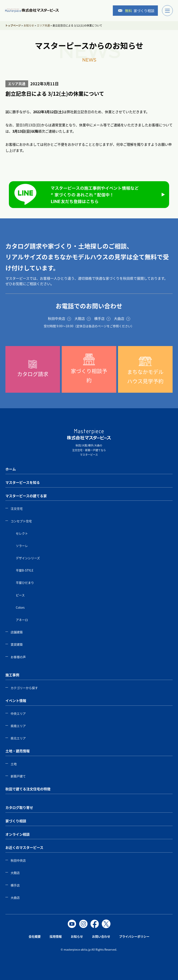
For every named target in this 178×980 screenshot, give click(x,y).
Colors (20, 607)
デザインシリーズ (28, 558)
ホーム (11, 469)
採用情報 (56, 936)
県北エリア (18, 738)
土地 (14, 764)
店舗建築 (17, 632)
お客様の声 (18, 657)
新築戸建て (18, 776)
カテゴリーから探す (24, 688)
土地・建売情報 (18, 751)
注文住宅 (17, 508)
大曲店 (15, 897)
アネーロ (22, 620)
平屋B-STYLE (25, 570)
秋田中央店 (18, 860)
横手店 (15, 885)
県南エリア (18, 726)
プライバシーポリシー (134, 936)
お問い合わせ (101, 936)
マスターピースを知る (23, 482)
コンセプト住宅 (21, 521)
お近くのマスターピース (24, 847)
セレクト (22, 533)
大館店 (15, 873)
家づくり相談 (136, 11)
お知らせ (77, 936)
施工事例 (12, 675)
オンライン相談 (18, 834)
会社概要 (35, 936)
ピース (20, 595)
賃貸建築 (17, 644)
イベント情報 (16, 700)
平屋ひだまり (25, 583)
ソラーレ (22, 546)
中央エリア (18, 713)
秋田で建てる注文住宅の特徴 (28, 789)
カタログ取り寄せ (19, 807)
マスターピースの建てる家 (26, 496)
